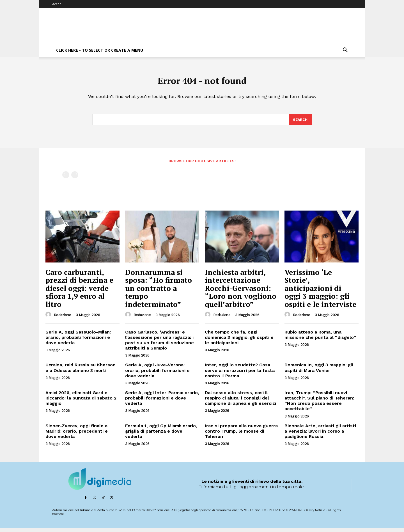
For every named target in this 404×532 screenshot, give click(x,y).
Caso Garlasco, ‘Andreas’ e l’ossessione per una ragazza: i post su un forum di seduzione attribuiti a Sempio (159, 344)
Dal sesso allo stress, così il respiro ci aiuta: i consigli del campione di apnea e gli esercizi (240, 402)
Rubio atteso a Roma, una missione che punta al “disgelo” (320, 338)
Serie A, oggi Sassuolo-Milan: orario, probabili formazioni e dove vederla (78, 341)
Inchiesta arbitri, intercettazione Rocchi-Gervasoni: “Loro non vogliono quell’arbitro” (241, 292)
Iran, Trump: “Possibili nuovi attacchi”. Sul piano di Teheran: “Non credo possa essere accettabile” (319, 405)
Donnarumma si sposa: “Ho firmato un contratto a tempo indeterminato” (159, 292)
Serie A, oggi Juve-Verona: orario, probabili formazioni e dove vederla (157, 374)
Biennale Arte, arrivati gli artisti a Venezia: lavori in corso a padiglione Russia (320, 435)
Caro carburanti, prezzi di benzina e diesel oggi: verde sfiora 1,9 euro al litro (79, 292)
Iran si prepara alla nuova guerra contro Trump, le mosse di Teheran (241, 435)
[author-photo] (49, 318)
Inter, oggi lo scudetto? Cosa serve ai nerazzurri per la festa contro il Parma (240, 374)
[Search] (300, 123)
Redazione (63, 319)
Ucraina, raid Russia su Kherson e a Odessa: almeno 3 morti (81, 371)
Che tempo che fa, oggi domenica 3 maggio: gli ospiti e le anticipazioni (239, 341)
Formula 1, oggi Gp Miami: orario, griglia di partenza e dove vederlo (161, 435)
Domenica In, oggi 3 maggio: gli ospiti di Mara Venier (319, 371)
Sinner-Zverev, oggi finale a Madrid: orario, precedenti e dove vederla (77, 435)
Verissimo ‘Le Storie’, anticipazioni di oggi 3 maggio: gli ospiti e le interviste (320, 292)
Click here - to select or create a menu (100, 50)
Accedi (57, 4)
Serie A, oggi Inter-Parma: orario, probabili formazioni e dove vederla (162, 402)
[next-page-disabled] (75, 179)
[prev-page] (66, 179)
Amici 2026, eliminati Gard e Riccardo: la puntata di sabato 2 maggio (81, 402)
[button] (345, 51)
